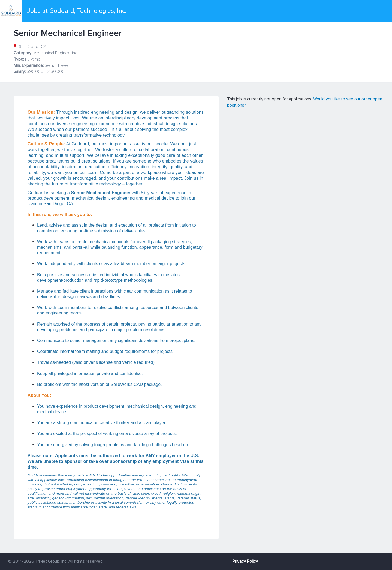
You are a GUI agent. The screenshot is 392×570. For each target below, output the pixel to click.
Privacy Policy (245, 561)
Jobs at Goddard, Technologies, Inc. (77, 11)
